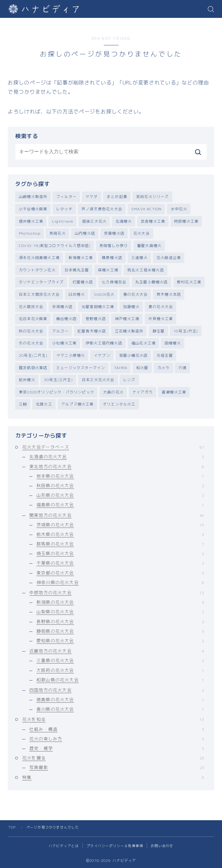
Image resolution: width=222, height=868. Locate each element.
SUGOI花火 (104, 294)
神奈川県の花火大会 (120, 582)
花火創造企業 (169, 258)
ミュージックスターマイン (81, 368)
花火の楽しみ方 (117, 739)
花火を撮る (113, 758)
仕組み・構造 (117, 729)
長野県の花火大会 (120, 621)
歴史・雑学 (117, 748)
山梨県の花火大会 (120, 612)
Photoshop (30, 233)
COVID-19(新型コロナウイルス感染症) (55, 246)
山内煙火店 (85, 233)
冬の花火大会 (31, 343)
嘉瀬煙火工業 (174, 392)
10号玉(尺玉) (186, 331)
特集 (113, 777)
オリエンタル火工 (119, 404)
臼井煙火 (77, 294)
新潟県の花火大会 (120, 602)
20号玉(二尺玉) (33, 355)
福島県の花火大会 (120, 505)
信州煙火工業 (31, 221)
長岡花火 (58, 233)
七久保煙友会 (114, 282)
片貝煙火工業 (161, 319)
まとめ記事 (117, 197)
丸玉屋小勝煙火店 (152, 282)
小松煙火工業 (64, 343)
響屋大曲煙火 (149, 246)
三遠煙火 (139, 258)
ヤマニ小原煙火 (71, 355)
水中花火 (179, 209)
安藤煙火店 (114, 233)
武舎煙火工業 (153, 221)
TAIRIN (121, 368)
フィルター (66, 197)
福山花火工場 (143, 343)
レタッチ (64, 209)
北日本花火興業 (33, 319)
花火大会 (142, 233)
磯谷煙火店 (66, 319)
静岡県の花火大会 (120, 631)
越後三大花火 (94, 221)
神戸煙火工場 (127, 319)
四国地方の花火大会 (117, 690)
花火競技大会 (31, 307)
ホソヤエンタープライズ (41, 282)
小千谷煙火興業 (33, 209)
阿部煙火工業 (186, 221)
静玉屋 (159, 331)
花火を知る (113, 720)
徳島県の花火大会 (120, 699)
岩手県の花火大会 (120, 476)
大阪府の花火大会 (120, 670)
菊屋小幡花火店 (133, 355)
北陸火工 (44, 404)
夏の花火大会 (161, 307)
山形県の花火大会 (120, 495)
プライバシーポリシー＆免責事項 (115, 846)
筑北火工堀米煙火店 (146, 270)
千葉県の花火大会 (120, 563)
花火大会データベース (113, 447)
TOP (12, 827)
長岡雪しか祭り (114, 246)
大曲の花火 (113, 392)
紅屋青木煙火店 (92, 331)
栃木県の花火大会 (120, 534)
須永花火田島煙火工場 (39, 258)
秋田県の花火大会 (120, 485)
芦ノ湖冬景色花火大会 (102, 209)
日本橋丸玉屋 (77, 270)
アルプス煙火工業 (77, 404)
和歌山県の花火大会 (120, 680)
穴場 (182, 368)
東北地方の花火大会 (117, 466)
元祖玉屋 (165, 355)
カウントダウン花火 (37, 270)
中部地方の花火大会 (117, 592)
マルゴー (60, 331)
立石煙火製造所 (129, 331)
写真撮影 (117, 768)
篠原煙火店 (112, 258)
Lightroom (63, 221)
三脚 (23, 404)
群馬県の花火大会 (120, 544)
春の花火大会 (135, 294)
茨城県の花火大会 (120, 525)
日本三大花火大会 (98, 380)
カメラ (164, 368)
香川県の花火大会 (120, 709)
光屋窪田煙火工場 (98, 307)
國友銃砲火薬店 (33, 368)
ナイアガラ (143, 392)
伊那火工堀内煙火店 (104, 343)
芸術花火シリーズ (153, 197)
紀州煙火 (27, 380)
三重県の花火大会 (120, 661)
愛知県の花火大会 (120, 641)
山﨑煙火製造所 (33, 197)
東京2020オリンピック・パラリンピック (57, 392)
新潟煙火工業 (81, 258)
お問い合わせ (162, 846)
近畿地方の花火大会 (117, 651)
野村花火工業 (189, 282)
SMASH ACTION (146, 209)
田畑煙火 (173, 343)
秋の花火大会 (31, 331)
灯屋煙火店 (83, 282)
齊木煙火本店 (169, 294)
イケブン (102, 355)
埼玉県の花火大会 (120, 554)
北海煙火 (124, 221)
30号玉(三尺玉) (59, 380)
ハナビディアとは (64, 846)
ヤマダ (92, 197)
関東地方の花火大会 (117, 515)
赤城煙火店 (62, 307)
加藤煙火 (131, 307)
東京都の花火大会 (120, 573)
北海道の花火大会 (117, 457)
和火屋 (142, 368)
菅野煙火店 (96, 319)
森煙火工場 (108, 270)
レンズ (129, 380)
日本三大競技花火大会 (39, 294)
